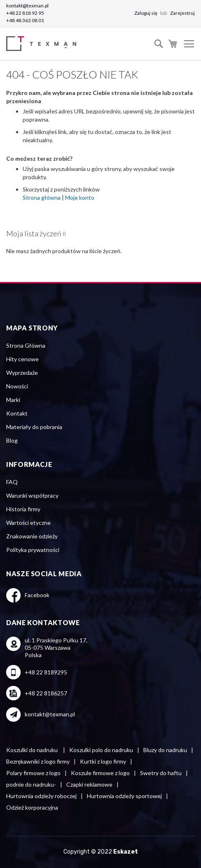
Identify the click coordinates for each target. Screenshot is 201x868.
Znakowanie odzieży (32, 536)
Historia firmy (23, 509)
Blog (12, 440)
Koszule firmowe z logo (100, 773)
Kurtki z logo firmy (103, 761)
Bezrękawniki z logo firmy (38, 761)
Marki (13, 400)
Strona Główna (26, 345)
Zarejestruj (182, 13)
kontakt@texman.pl (27, 6)
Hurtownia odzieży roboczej (41, 796)
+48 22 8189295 (46, 672)
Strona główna (42, 197)
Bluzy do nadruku (165, 750)
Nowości (17, 386)
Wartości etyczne (28, 523)
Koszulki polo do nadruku (101, 750)
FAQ (12, 482)
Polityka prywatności (33, 550)
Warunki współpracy (32, 495)
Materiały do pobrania (34, 427)
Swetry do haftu (161, 773)
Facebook (37, 595)
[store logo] (43, 44)
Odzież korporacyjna (32, 807)
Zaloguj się (146, 13)
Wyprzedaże (22, 373)
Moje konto (80, 197)
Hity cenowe (22, 359)
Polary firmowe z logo (33, 773)
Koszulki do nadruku (33, 750)
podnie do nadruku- (31, 784)
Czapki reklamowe (89, 784)
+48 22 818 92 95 (25, 13)
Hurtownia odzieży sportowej (124, 796)
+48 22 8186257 (46, 693)
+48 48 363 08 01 (25, 20)
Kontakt (17, 413)
